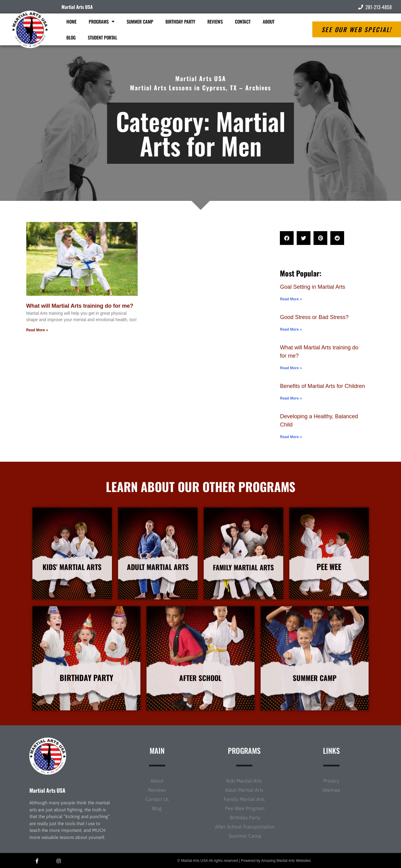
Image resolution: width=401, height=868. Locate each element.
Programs (102, 22)
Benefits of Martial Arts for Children (322, 386)
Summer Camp (140, 21)
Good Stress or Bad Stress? (314, 317)
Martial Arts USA (77, 7)
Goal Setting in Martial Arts (312, 287)
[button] (287, 238)
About (269, 21)
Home (71, 21)
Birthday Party (180, 21)
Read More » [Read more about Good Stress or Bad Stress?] (291, 329)
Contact (243, 21)
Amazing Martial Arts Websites (286, 861)
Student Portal (102, 37)
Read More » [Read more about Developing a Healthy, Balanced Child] (291, 437)
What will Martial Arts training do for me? (80, 306)
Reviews (215, 21)
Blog (71, 37)
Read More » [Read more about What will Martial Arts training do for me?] (37, 330)
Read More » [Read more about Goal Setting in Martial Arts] (291, 299)
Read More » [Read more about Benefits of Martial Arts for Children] (291, 398)
